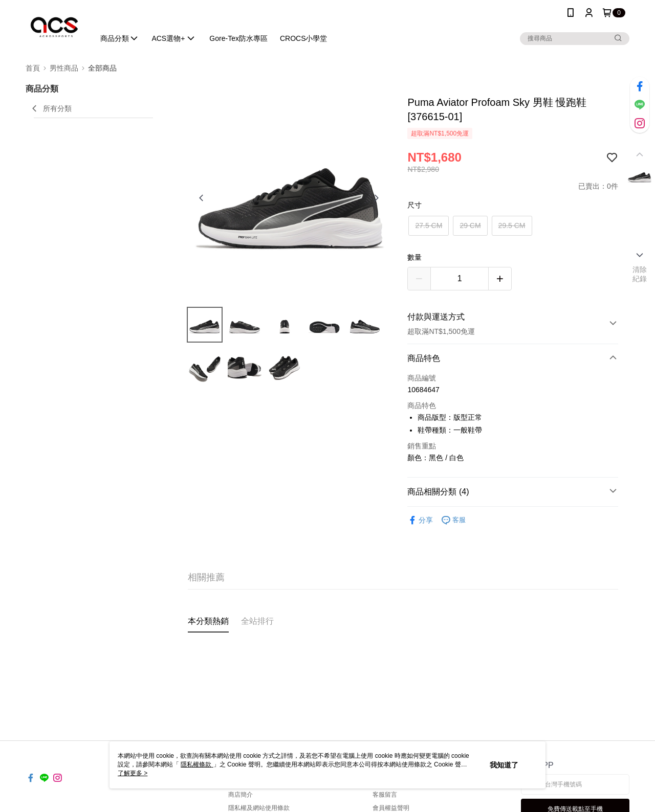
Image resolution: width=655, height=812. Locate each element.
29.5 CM (512, 225)
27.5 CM (429, 225)
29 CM (470, 225)
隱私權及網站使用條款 (259, 808)
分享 (420, 520)
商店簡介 (241, 795)
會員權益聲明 (391, 808)
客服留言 (385, 795)
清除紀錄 (640, 274)
